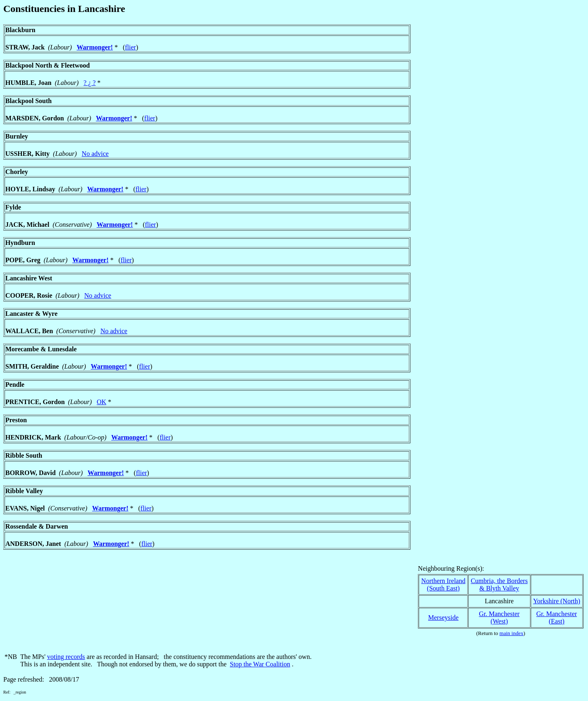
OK (102, 402)
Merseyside (443, 617)
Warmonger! (95, 47)
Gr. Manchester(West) (499, 617)
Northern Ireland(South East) (443, 585)
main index (511, 633)
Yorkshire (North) (557, 601)
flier (130, 47)
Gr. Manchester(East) (556, 617)
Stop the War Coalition (260, 664)
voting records (66, 657)
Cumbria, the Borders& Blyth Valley (499, 585)
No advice (95, 154)
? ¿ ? (90, 83)
